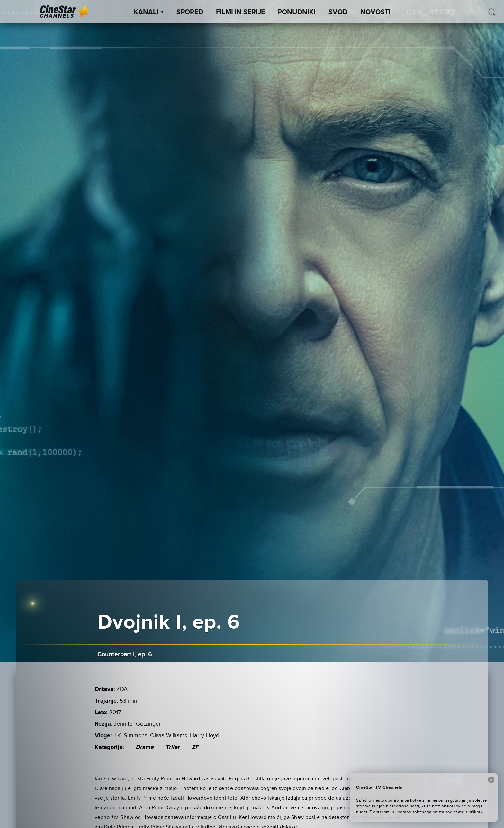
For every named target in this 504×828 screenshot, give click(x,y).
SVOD (338, 12)
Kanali (149, 12)
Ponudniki (297, 12)
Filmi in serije (240, 12)
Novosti (375, 12)
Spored (190, 12)
